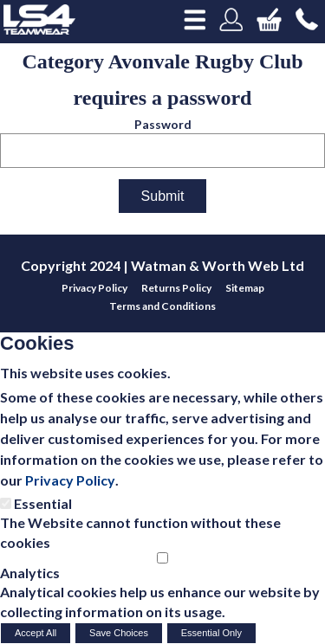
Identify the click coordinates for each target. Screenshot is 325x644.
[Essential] (6, 503)
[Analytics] (162, 558)
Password (163, 124)
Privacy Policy (70, 480)
